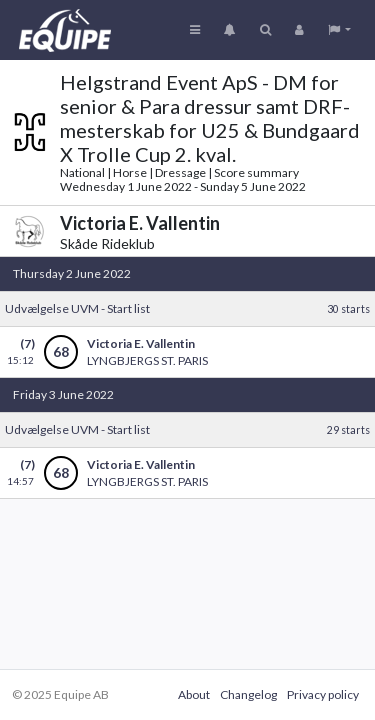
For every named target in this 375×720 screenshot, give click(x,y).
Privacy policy (323, 694)
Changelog (248, 694)
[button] (339, 30)
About (194, 694)
